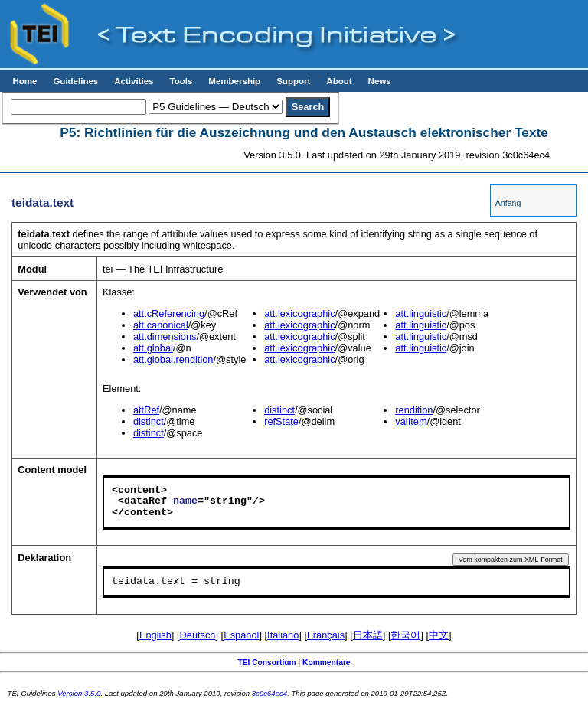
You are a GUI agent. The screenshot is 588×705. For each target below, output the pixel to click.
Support (293, 81)
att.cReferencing (169, 313)
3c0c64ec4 (269, 693)
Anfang (508, 203)
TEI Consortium (266, 663)
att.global (153, 348)
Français (326, 635)
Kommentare (327, 663)
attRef (146, 410)
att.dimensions (165, 336)
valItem (411, 421)
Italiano (283, 635)
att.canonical (161, 325)
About (339, 81)
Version (70, 693)
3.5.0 (92, 693)
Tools (181, 81)
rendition (414, 410)
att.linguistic (421, 313)
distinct (149, 421)
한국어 (405, 635)
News (380, 81)
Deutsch (198, 635)
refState (281, 421)
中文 (439, 635)
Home (24, 81)
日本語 (368, 635)
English (155, 635)
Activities (134, 81)
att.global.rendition (173, 359)
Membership (234, 81)
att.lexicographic (299, 313)
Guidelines (75, 81)
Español (241, 635)
